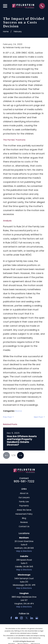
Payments (24, 506)
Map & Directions (24, 551)
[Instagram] (21, 618)
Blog (24, 518)
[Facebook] (11, 618)
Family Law (24, 502)
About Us (24, 493)
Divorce (18, 411)
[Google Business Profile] (37, 618)
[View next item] (20, 455)
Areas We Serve (24, 510)
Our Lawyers (24, 497)
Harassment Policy (24, 514)
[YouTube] (16, 618)
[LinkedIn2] (32, 618)
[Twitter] (27, 618)
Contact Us (24, 526)
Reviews (24, 522)
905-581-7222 (24, 481)
